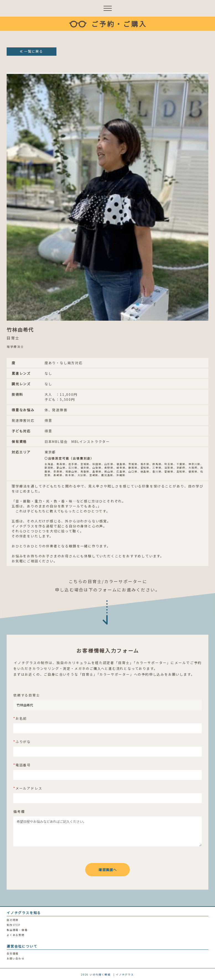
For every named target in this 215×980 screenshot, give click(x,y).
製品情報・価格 (17, 930)
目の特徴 (13, 920)
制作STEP (14, 925)
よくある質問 (16, 935)
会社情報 (13, 954)
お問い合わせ (16, 959)
